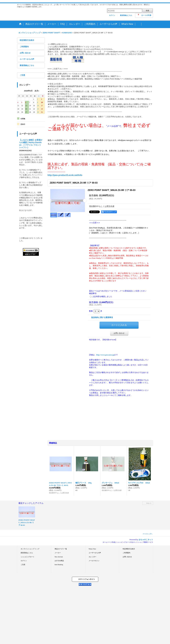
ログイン (112, 15)
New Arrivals (59, 557)
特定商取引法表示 (27, 40)
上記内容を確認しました (102, 296)
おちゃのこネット (146, 540)
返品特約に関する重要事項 (102, 317)
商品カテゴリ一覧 (61, 549)
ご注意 (22, 75)
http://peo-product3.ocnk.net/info (65, 175)
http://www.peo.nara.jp (105, 355)
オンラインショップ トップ (30, 549)
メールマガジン (94, 561)
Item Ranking (59, 565)
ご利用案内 (24, 47)
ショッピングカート (28, 557)
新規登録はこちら (126, 15)
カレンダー (92, 557)
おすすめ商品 (59, 561)
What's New (92, 549)
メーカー (58, 553)
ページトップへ (148, 534)
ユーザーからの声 (27, 59)
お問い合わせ (25, 53)
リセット (149, 503)
